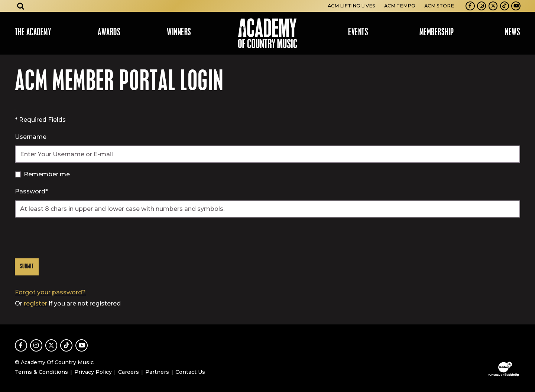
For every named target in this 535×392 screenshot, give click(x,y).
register (35, 303)
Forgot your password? (50, 292)
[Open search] (21, 6)
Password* (31, 191)
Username (31, 137)
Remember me (47, 174)
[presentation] (71, 238)
